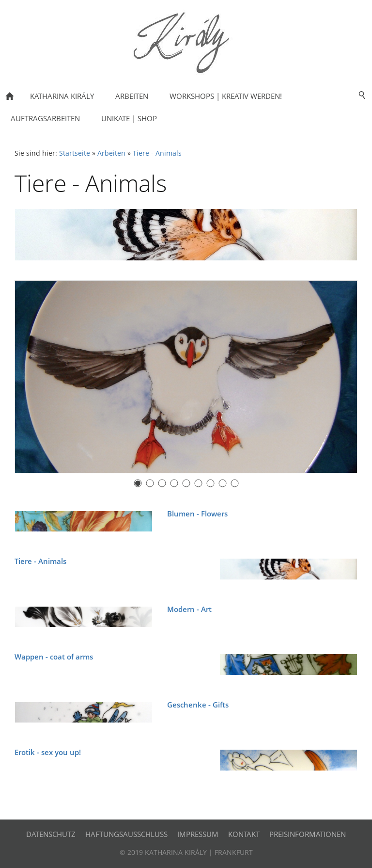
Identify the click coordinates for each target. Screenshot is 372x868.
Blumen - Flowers (197, 514)
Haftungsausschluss (126, 834)
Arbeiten (111, 153)
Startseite (75, 153)
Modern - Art (189, 609)
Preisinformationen (308, 834)
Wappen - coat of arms (54, 657)
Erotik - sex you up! (48, 752)
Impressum (198, 834)
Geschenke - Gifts (198, 705)
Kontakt (244, 834)
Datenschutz (51, 834)
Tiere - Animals (157, 153)
